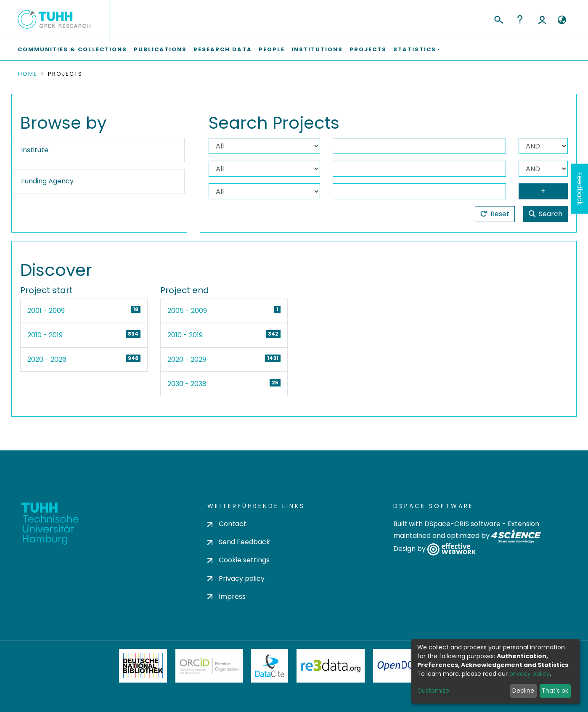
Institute (35, 150)
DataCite (270, 666)
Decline (523, 691)
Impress (226, 597)
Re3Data (331, 666)
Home (28, 74)
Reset (495, 214)
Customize (433, 691)
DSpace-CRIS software (462, 524)
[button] (562, 20)
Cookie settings (238, 560)
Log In (542, 19)
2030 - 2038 (187, 384)
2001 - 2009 (46, 311)
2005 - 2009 (187, 311)
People (272, 49)
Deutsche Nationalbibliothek (143, 666)
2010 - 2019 (45, 335)
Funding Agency (47, 181)
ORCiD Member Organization (209, 666)
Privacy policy (236, 578)
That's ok (555, 691)
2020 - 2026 (47, 359)
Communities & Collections (72, 49)
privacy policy (530, 674)
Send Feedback (239, 542)
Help (520, 19)
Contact (227, 524)
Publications (160, 49)
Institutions (317, 49)
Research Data (223, 49)
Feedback (580, 189)
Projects (368, 49)
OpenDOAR (402, 666)
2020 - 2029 (187, 359)
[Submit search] (498, 19)
